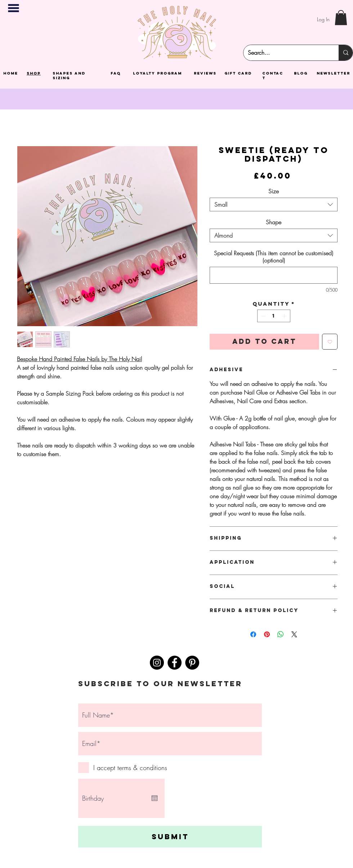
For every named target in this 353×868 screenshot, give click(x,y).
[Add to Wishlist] (330, 342)
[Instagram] (157, 663)
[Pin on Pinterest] (267, 634)
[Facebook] (175, 663)
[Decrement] (263, 316)
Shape (274, 222)
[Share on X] (294, 634)
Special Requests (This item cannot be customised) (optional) (274, 257)
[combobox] (274, 204)
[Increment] (285, 316)
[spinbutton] (274, 316)
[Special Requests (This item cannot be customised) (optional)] (274, 275)
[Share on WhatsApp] (281, 634)
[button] (13, 8)
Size (274, 191)
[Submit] (170, 837)
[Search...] (286, 53)
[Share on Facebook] (253, 634)
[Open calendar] (155, 798)
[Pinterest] (192, 663)
